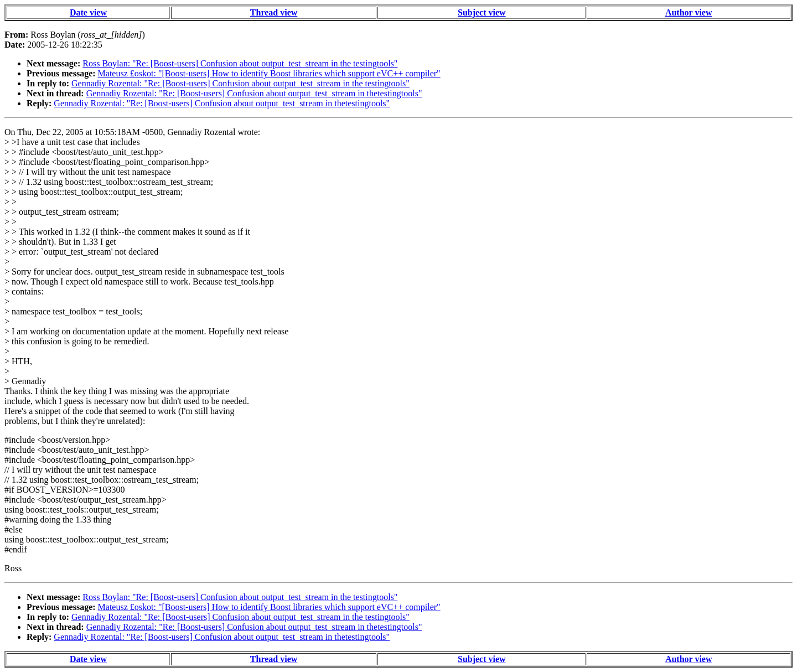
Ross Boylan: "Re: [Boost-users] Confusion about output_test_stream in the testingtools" (240, 63)
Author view (689, 12)
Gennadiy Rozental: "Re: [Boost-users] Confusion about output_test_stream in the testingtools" (240, 83)
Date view (88, 12)
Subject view (482, 12)
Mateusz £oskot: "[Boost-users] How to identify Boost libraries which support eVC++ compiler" (269, 73)
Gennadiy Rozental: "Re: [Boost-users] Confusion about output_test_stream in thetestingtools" (254, 93)
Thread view (274, 12)
